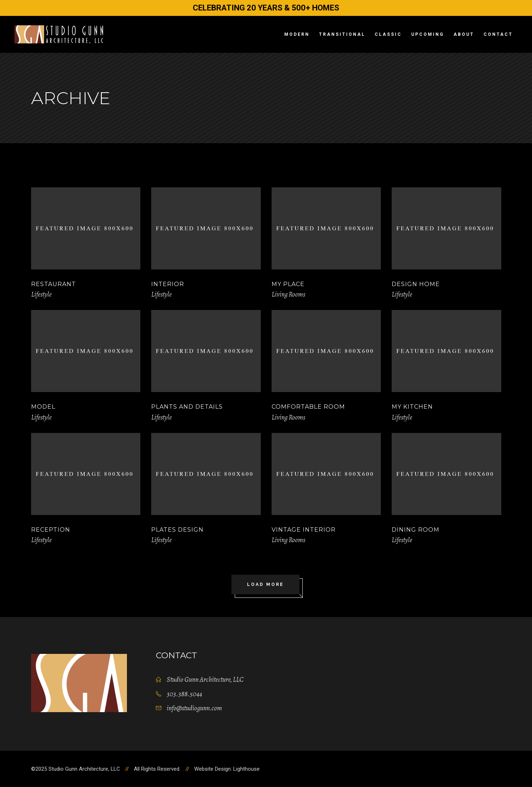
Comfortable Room (308, 407)
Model (43, 407)
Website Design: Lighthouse (227, 769)
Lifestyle (41, 294)
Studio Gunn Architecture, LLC (205, 680)
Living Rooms (288, 294)
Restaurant (54, 284)
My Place (288, 284)
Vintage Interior (304, 530)
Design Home (416, 284)
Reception (51, 530)
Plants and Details (187, 407)
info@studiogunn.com (194, 708)
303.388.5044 (184, 694)
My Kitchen (412, 407)
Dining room (416, 530)
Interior (168, 284)
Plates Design (177, 530)
